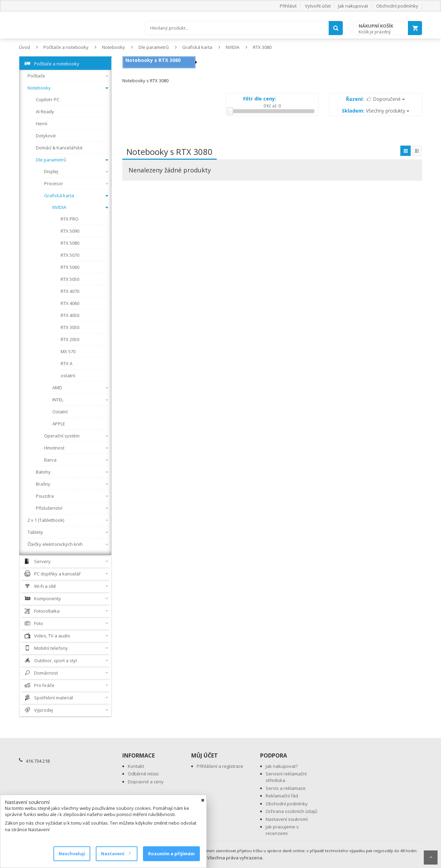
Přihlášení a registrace (220, 766)
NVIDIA (233, 47)
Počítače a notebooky (66, 47)
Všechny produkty (376, 111)
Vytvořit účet (318, 6)
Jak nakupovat (353, 6)
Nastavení (116, 854)
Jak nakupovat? (282, 766)
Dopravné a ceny (146, 782)
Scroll (431, 858)
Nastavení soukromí (287, 819)
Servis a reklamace (286, 788)
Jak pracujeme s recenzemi (282, 830)
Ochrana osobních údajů (291, 811)
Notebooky (114, 47)
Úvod (24, 47)
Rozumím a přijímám (171, 854)
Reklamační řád (282, 796)
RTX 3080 (262, 47)
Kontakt (136, 766)
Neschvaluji (72, 854)
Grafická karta (197, 47)
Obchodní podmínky (397, 6)
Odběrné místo (143, 774)
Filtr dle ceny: (260, 99)
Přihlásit (288, 6)
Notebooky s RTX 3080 (153, 60)
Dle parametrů (154, 47)
